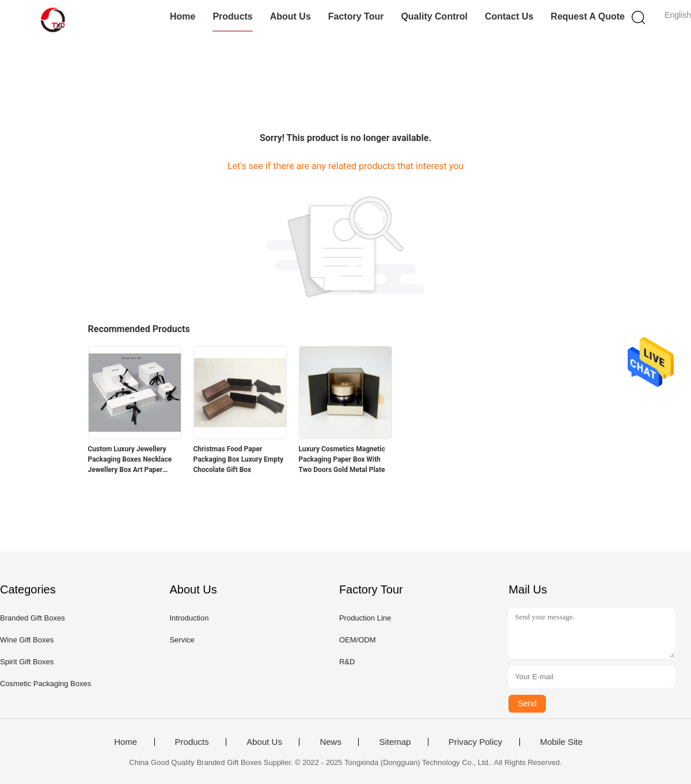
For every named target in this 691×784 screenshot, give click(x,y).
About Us (291, 16)
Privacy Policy (475, 742)
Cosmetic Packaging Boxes (45, 684)
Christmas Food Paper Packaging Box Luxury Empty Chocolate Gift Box (239, 459)
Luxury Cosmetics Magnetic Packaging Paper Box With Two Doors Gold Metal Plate (342, 459)
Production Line (365, 618)
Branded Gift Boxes (33, 618)
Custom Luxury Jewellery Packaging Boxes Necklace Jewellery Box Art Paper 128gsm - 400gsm (130, 460)
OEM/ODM (358, 640)
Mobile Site (561, 742)
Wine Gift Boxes (27, 640)
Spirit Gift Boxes (27, 662)
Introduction (189, 618)
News (331, 742)
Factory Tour (356, 16)
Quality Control (434, 16)
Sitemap (395, 742)
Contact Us (509, 16)
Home (183, 16)
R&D (347, 662)
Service (182, 640)
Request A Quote (588, 16)
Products (232, 16)
